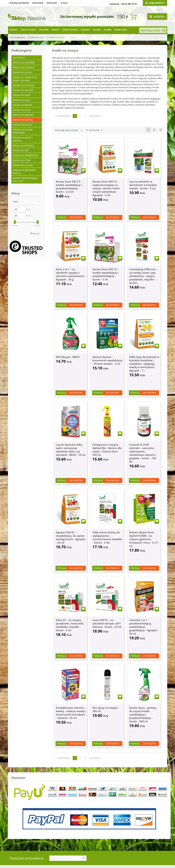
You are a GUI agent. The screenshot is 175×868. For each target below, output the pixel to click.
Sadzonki (85, 30)
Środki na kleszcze (24, 85)
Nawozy (55, 30)
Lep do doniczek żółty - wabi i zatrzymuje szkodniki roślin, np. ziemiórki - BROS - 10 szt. (71, 450)
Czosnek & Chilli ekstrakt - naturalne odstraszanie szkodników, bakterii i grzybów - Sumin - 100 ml (143, 453)
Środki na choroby (24, 63)
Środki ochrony (70, 30)
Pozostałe (19, 58)
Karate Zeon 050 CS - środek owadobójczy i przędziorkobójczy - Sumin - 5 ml (105, 274)
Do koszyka (76, 217)
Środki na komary (23, 90)
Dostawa (38, 3)
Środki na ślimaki (23, 165)
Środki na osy (21, 150)
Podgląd (62, 217)
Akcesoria (44, 30)
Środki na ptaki (22, 160)
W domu (108, 30)
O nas (64, 3)
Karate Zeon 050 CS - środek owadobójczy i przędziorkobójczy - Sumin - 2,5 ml (69, 187)
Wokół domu (121, 30)
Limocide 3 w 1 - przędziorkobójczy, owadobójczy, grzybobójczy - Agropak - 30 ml (144, 627)
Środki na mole (22, 110)
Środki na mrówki (23, 115)
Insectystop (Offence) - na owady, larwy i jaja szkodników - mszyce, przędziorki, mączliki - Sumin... (143, 276)
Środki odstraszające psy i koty (25, 180)
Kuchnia (97, 30)
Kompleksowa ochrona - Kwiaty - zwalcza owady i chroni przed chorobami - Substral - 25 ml (71, 713)
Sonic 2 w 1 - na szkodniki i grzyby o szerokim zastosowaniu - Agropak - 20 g (71, 274)
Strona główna (19, 3)
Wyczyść (36, 233)
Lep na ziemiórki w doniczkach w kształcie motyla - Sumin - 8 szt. (143, 185)
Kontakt (52, 3)
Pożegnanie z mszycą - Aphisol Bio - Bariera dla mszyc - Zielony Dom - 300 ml (107, 450)
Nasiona (13, 30)
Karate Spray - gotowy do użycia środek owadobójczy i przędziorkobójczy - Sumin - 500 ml (143, 714)
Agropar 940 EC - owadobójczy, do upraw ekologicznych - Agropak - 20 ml (71, 537)
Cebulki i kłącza (28, 30)
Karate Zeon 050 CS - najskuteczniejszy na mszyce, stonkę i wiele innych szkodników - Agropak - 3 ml (106, 188)
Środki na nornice (23, 146)
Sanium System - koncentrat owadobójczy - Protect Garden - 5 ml (107, 360)
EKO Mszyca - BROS (68, 357)
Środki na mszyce (23, 120)
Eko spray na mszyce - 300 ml (106, 709)
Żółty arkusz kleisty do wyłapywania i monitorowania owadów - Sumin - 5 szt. (107, 537)
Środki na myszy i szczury (23, 139)
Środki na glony (22, 72)
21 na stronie (94, 130)
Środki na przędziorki (25, 155)
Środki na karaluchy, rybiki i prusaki (25, 79)
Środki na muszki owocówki (23, 131)
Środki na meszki (22, 105)
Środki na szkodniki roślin (24, 172)
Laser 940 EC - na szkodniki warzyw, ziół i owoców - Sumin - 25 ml (107, 623)
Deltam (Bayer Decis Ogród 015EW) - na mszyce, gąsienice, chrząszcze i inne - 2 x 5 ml (143, 539)
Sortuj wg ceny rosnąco (69, 131)
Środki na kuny (22, 100)
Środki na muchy (23, 125)
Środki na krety (22, 95)
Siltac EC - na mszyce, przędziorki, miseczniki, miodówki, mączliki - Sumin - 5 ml (70, 625)
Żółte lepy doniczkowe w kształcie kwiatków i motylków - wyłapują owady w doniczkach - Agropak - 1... (144, 364)
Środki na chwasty (24, 68)
